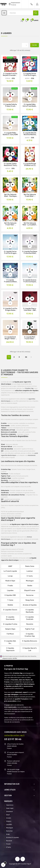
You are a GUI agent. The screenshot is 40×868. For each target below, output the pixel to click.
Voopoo (9, 821)
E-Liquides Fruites (10, 624)
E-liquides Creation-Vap (30, 635)
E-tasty (30, 576)
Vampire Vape (10, 629)
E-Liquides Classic (10, 610)
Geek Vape (10, 808)
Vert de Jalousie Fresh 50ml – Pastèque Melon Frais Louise (30, 195)
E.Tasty (8, 847)
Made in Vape (10, 581)
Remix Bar (9, 831)
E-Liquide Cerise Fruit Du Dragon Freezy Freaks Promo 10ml (30, 75)
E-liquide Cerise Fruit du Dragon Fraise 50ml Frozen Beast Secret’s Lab (10, 252)
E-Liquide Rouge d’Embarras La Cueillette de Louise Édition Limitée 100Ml (30, 165)
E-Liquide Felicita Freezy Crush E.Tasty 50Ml (10, 105)
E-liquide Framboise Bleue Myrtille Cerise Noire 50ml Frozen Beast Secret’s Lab (10, 281)
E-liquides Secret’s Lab (30, 649)
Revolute (30, 624)
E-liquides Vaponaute (10, 649)
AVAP (10, 566)
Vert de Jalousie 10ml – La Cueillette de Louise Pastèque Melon (30, 224)
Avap (8, 834)
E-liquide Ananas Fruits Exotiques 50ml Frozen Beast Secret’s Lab (30, 281)
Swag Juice (30, 600)
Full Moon (10, 634)
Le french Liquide (10, 571)
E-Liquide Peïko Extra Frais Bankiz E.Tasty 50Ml (30, 105)
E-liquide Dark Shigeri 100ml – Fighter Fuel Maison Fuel (10, 338)
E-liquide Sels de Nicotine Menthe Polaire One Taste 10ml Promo (30, 134)
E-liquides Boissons (30, 641)
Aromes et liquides (30, 605)
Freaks (10, 586)
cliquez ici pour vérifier (10, 658)
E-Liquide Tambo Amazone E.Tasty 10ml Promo (10, 165)
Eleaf (8, 815)
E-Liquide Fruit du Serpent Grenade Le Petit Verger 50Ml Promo (10, 75)
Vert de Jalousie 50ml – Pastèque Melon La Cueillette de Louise (10, 195)
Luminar (30, 571)
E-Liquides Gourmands (10, 618)
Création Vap (29, 388)
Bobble (10, 605)
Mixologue (30, 581)
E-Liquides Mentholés (30, 611)
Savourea (30, 595)
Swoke (30, 586)
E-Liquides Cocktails (30, 618)
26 (26, 357)
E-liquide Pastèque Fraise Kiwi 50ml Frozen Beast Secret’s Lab (30, 252)
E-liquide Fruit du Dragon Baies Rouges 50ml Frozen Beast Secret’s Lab (10, 309)
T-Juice (10, 600)
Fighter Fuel (30, 629)
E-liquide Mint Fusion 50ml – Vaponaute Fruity (30, 338)
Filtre (35, 45)
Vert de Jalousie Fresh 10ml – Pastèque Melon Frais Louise (10, 224)
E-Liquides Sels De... (10, 642)
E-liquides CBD (10, 595)
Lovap (10, 576)
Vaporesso (10, 805)
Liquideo (10, 591)
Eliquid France (30, 591)
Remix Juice (30, 566)
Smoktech (9, 811)
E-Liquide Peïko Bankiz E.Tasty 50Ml (10, 134)
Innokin (9, 818)
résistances (32, 455)
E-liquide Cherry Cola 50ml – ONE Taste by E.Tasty (30, 309)
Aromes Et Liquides (13, 837)
